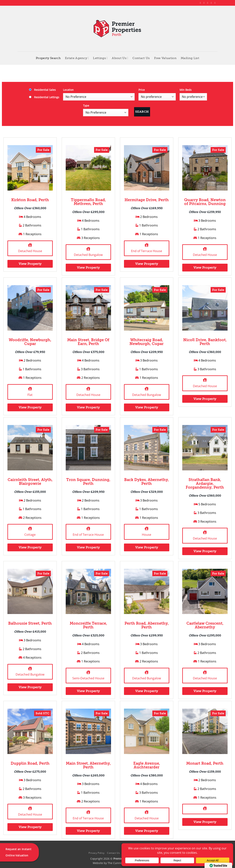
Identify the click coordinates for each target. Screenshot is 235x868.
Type (86, 106)
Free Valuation (165, 58)
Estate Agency (77, 58)
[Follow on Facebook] (201, 3)
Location (68, 90)
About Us (120, 58)
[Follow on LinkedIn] (212, 3)
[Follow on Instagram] (205, 3)
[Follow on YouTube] (216, 3)
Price (142, 90)
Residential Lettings (44, 97)
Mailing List (190, 58)
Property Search (48, 58)
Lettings (100, 58)
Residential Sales (42, 90)
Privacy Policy (97, 853)
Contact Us (141, 58)
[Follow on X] (208, 3)
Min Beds (186, 90)
